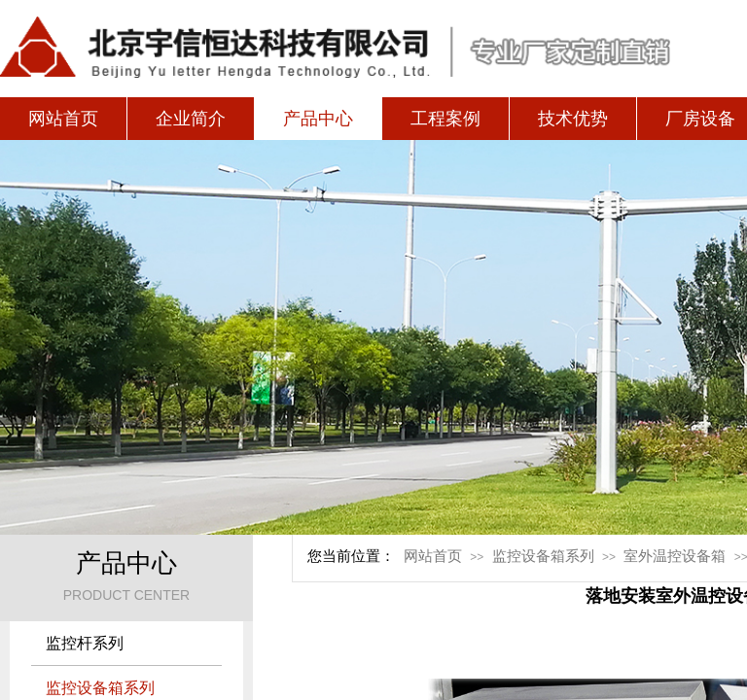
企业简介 (191, 119)
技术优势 (573, 119)
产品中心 (318, 119)
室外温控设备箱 (675, 556)
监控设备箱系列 (543, 556)
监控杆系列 (85, 643)
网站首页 (63, 119)
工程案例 (445, 119)
